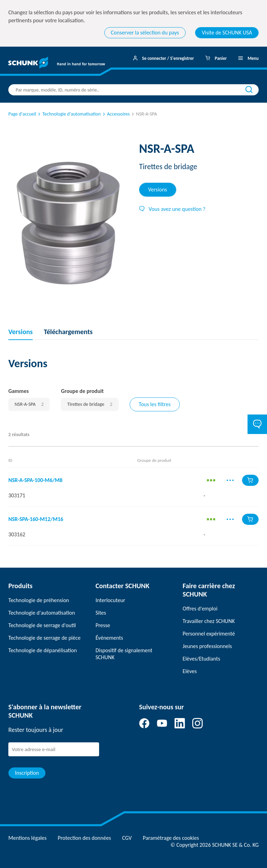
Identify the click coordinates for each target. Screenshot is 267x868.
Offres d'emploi (200, 609)
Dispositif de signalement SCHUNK (124, 654)
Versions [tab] (158, 190)
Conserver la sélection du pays (145, 33)
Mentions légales (27, 838)
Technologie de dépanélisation (43, 650)
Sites (101, 613)
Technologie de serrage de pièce (44, 638)
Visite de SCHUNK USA (227, 33)
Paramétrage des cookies (171, 838)
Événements (109, 638)
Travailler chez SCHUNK (209, 621)
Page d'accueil (22, 114)
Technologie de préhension (39, 600)
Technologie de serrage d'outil (42, 625)
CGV (127, 838)
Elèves (190, 671)
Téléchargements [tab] (68, 332)
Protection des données (84, 838)
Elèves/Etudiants (201, 659)
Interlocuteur (110, 600)
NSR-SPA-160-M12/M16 (36, 519)
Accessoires (116, 114)
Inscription (27, 773)
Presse (103, 625)
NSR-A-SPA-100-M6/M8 (35, 480)
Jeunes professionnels (207, 646)
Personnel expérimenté (209, 634)
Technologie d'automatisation (69, 114)
